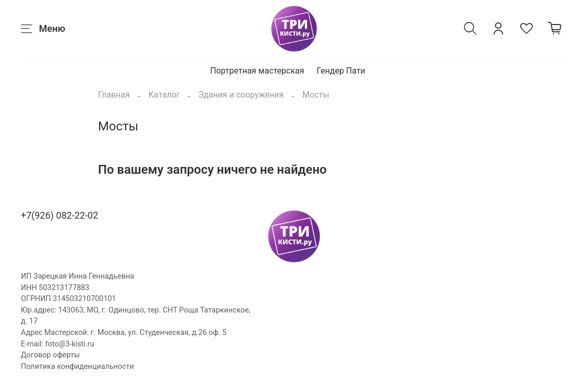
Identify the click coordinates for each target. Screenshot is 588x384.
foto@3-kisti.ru (70, 344)
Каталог (164, 95)
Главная (114, 95)
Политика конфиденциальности (77, 367)
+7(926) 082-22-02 (59, 215)
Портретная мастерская (257, 71)
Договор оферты (50, 355)
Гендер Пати (341, 71)
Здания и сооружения (241, 95)
